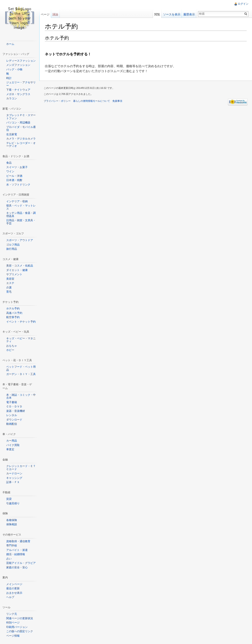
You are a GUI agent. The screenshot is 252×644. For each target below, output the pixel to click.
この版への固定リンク (20, 631)
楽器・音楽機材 (16, 411)
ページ (45, 14)
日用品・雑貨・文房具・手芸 (21, 222)
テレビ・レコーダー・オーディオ (21, 145)
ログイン (243, 4)
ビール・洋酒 (14, 176)
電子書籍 (12, 402)
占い (9, 559)
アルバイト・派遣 (17, 550)
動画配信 (12, 424)
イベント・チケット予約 (21, 322)
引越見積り (13, 503)
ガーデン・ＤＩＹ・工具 (21, 374)
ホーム (10, 44)
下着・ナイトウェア (18, 90)
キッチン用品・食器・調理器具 (21, 215)
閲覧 (157, 14)
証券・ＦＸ (13, 482)
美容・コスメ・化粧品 (20, 266)
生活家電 (12, 134)
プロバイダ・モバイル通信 (21, 129)
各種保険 (12, 520)
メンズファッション (18, 65)
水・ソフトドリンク (18, 185)
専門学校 (12, 546)
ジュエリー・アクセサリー (21, 84)
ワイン (10, 171)
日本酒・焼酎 (14, 180)
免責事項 (117, 101)
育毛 (9, 292)
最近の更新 (13, 588)
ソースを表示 (172, 14)
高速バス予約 (14, 313)
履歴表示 (189, 14)
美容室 (10, 279)
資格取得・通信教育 (18, 541)
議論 (55, 14)
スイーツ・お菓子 (17, 167)
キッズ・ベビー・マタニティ (21, 340)
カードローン (14, 473)
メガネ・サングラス (18, 94)
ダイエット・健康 (17, 270)
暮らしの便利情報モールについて (92, 101)
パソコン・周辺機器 (18, 123)
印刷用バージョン (17, 627)
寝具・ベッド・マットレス (21, 207)
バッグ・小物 (14, 69)
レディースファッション (21, 61)
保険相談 (12, 524)
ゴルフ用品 (13, 245)
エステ (10, 283)
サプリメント (14, 274)
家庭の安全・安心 (17, 567)
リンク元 (12, 614)
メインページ (14, 584)
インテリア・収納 (17, 201)
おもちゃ (12, 346)
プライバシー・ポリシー (57, 101)
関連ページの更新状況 (20, 618)
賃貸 (9, 499)
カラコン (12, 98)
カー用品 (12, 441)
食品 (9, 163)
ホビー (10, 350)
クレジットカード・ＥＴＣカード (21, 468)
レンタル (12, 415)
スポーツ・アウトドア (20, 240)
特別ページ (13, 623)
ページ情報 (13, 636)
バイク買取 (13, 445)
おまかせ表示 (14, 593)
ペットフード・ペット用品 (21, 368)
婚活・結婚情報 (16, 554)
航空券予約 (13, 317)
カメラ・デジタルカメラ (21, 139)
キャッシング (14, 478)
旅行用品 (12, 249)
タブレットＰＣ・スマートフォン (21, 117)
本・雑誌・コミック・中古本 (21, 396)
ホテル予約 (13, 308)
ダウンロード (14, 420)
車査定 (10, 449)
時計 (9, 78)
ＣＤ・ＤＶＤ (14, 406)
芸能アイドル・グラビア (21, 563)
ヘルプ (10, 597)
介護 (9, 288)
